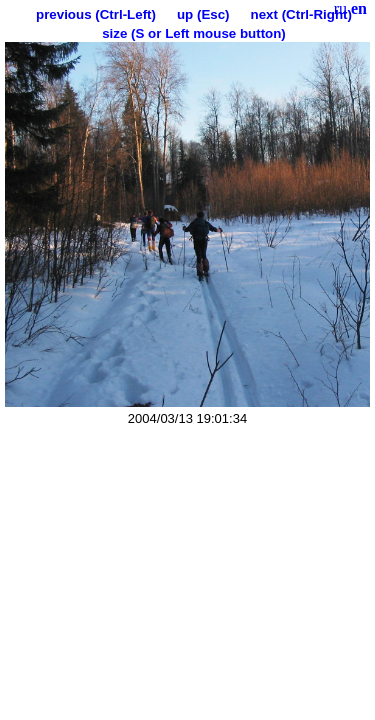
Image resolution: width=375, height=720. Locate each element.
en (359, 8)
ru (340, 8)
